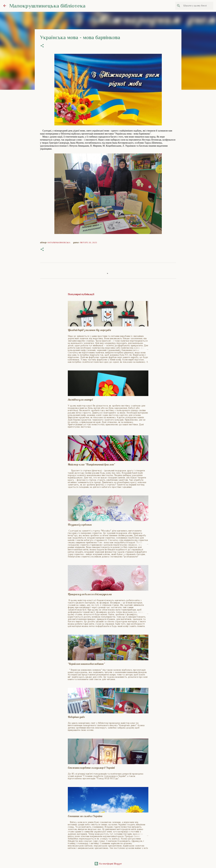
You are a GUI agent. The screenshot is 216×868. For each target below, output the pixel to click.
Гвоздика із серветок (80, 525)
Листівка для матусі (80, 400)
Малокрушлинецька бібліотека (47, 6)
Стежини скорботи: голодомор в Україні (91, 768)
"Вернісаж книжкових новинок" (86, 664)
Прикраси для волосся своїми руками (90, 594)
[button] (42, 46)
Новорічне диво (76, 717)
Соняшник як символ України (85, 816)
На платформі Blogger (108, 864)
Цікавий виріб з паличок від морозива (89, 330)
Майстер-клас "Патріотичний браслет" (91, 464)
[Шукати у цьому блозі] (196, 6)
